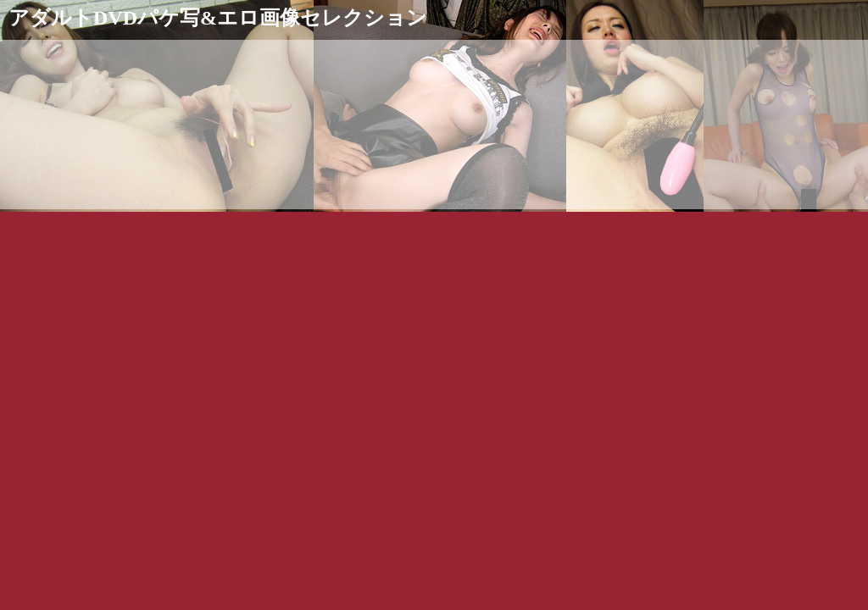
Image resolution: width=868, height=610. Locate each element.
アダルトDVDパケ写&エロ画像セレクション (218, 18)
